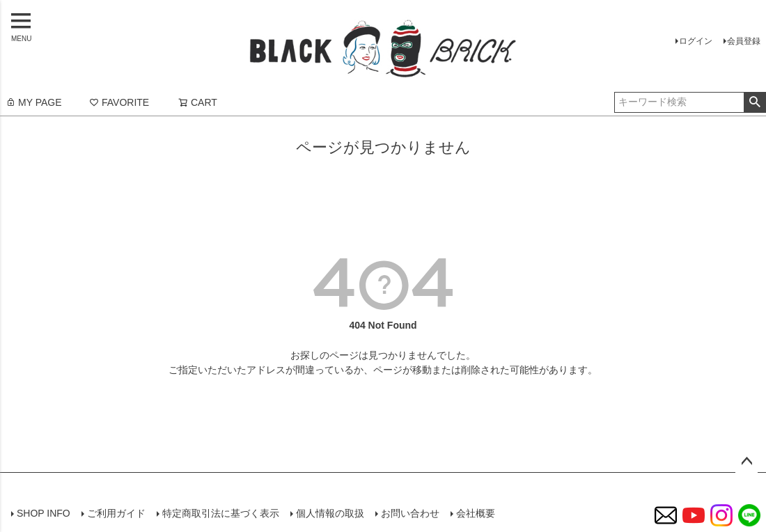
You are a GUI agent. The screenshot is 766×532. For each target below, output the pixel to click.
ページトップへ (747, 462)
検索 (755, 102)
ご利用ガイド (116, 513)
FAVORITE (119, 102)
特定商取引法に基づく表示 (221, 513)
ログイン (696, 41)
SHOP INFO (44, 513)
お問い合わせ (410, 513)
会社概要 (476, 513)
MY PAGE (34, 102)
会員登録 (744, 41)
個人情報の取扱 (330, 513)
